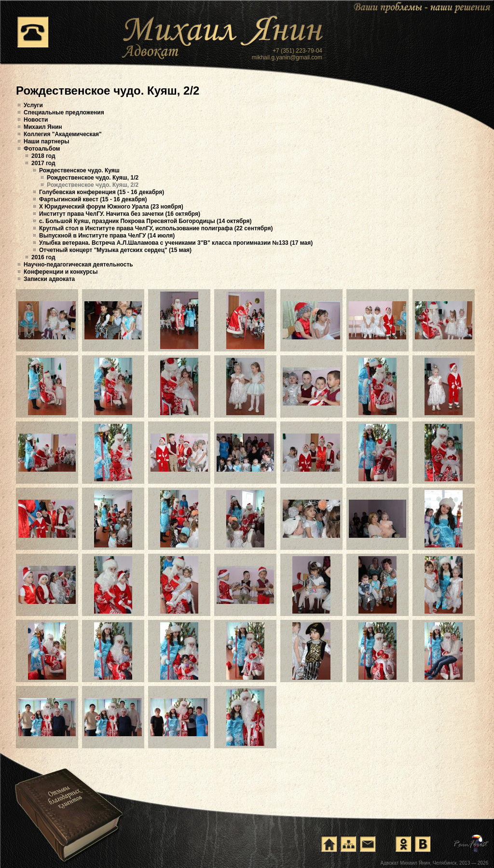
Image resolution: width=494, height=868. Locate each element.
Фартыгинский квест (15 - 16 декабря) (93, 199)
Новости (36, 120)
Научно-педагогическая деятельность (78, 265)
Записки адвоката (49, 279)
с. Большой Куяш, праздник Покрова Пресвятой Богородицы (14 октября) (145, 221)
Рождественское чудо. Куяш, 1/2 (93, 178)
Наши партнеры (47, 141)
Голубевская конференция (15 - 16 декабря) (102, 192)
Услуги (33, 105)
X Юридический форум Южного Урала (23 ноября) (111, 207)
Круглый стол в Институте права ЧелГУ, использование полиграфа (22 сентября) (156, 228)
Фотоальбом (42, 149)
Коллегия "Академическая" (63, 134)
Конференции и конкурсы (61, 272)
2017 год (43, 163)
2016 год (43, 257)
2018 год (43, 156)
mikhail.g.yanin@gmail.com (287, 57)
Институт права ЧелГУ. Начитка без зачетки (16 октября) (120, 214)
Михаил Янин (43, 127)
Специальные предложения (64, 112)
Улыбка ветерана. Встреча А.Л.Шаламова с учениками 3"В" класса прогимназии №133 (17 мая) (176, 243)
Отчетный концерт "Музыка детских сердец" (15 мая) (115, 250)
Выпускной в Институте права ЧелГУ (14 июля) (107, 236)
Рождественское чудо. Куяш (79, 170)
